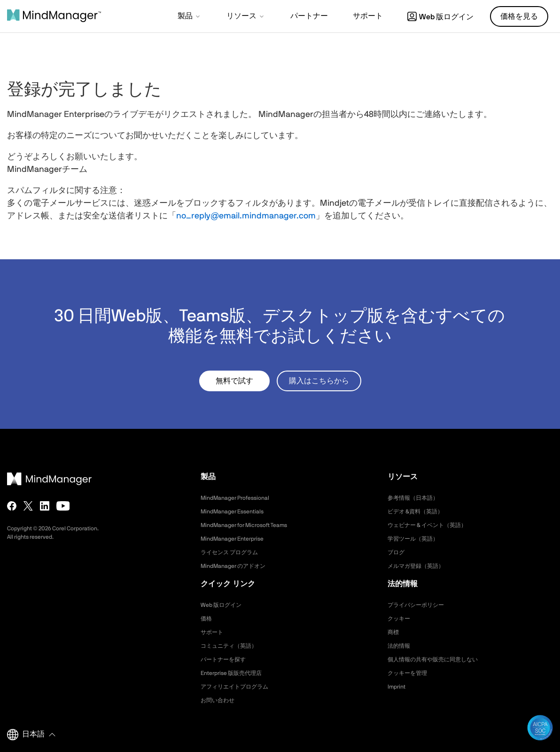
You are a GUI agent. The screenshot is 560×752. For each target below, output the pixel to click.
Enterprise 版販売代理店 (236, 673)
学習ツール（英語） (417, 539)
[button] (190, 17)
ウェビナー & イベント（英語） (434, 525)
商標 (394, 632)
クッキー (401, 619)
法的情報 (401, 646)
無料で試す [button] (234, 381)
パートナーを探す (227, 659)
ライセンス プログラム (234, 552)
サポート (214, 632)
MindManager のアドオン (238, 566)
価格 (207, 619)
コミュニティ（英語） (233, 646)
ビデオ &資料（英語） (420, 512)
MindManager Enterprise (237, 539)
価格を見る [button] (519, 16)
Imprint (398, 687)
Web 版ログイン (440, 17)
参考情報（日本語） (417, 498)
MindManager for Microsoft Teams (252, 525)
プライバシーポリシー (420, 605)
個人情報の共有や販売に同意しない (440, 659)
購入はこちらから (319, 381)
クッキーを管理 (411, 673)
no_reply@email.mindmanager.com (246, 216)
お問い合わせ (220, 700)
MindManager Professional (240, 498)
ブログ (397, 552)
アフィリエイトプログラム (240, 687)
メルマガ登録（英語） (420, 566)
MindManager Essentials (237, 512)
